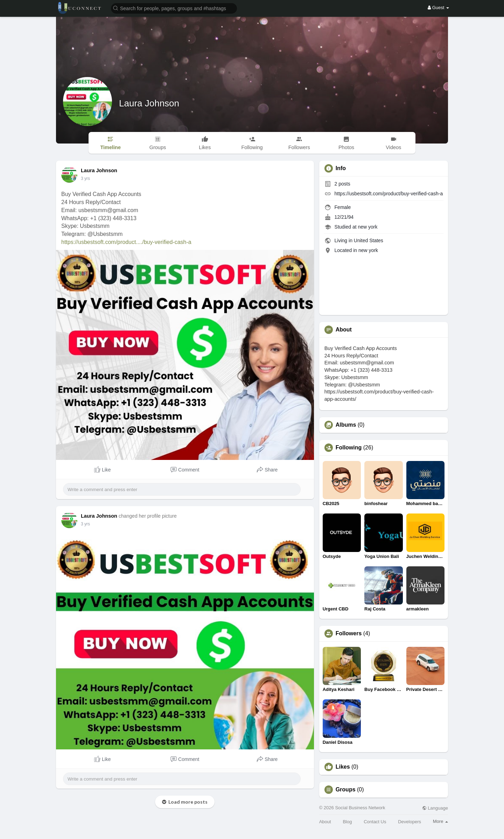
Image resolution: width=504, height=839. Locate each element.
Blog (347, 822)
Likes (343, 767)
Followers (349, 634)
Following (349, 448)
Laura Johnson (149, 103)
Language (435, 808)
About (325, 822)
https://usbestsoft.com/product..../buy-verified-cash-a (126, 242)
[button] (174, 8)
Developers (409, 822)
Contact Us (375, 822)
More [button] (440, 821)
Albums (346, 425)
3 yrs (85, 179)
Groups (346, 790)
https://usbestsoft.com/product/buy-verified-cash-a (389, 194)
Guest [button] (438, 8)
